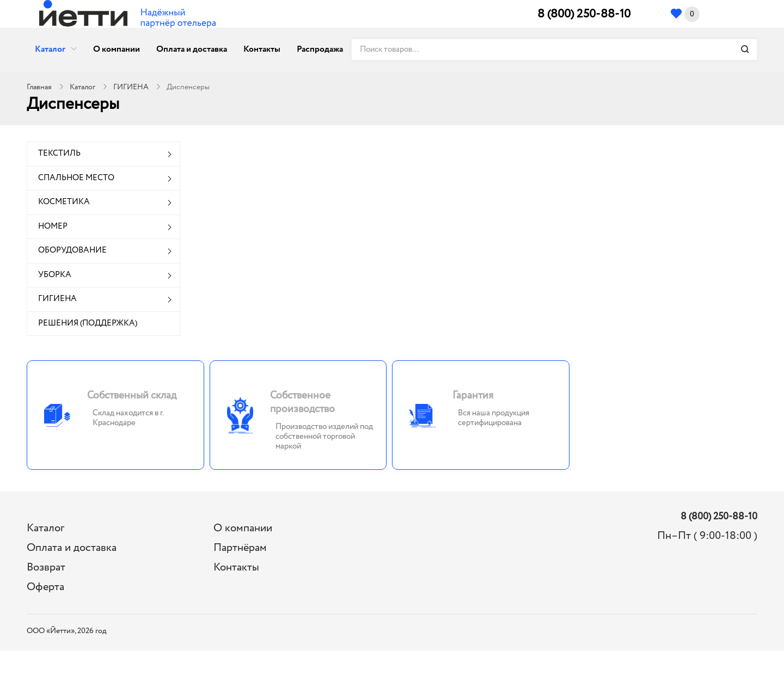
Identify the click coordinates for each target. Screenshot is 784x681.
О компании (117, 49)
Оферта (45, 587)
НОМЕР (53, 226)
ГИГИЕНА (131, 87)
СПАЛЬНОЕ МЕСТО (76, 178)
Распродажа (320, 49)
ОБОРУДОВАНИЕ (72, 250)
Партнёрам (240, 548)
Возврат (46, 567)
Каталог (50, 49)
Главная (39, 87)
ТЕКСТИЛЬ (59, 154)
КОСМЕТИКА (64, 202)
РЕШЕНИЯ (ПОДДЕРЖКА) (88, 323)
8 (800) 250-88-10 (584, 14)
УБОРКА (55, 275)
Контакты (262, 49)
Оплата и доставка (192, 49)
